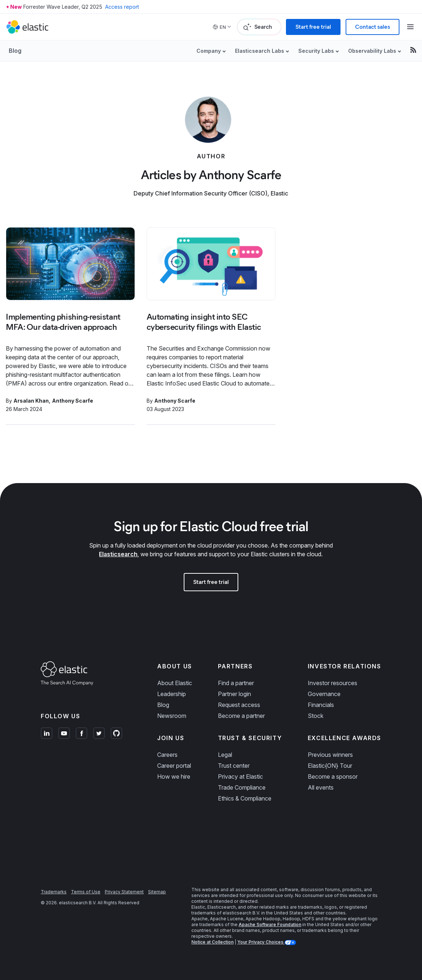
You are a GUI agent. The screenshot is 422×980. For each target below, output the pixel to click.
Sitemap (157, 892)
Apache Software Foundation (270, 924)
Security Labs (316, 51)
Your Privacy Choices (261, 942)
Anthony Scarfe (73, 401)
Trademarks (54, 892)
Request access (239, 705)
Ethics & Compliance (245, 798)
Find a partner (236, 683)
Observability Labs (372, 51)
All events (321, 787)
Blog (15, 51)
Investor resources (333, 683)
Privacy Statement (124, 892)
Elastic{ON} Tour (330, 766)
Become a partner (241, 716)
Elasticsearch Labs (260, 51)
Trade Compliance (242, 787)
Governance (324, 694)
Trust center (234, 766)
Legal (225, 755)
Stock (316, 716)
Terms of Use (86, 892)
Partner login (234, 694)
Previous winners (330, 755)
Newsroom (172, 716)
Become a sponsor (333, 777)
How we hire (174, 777)
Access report (122, 7)
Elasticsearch (118, 554)
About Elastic (175, 683)
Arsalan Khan (31, 401)
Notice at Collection (212, 942)
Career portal (174, 766)
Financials (321, 705)
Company (209, 51)
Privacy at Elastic (240, 777)
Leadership (172, 694)
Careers (167, 755)
